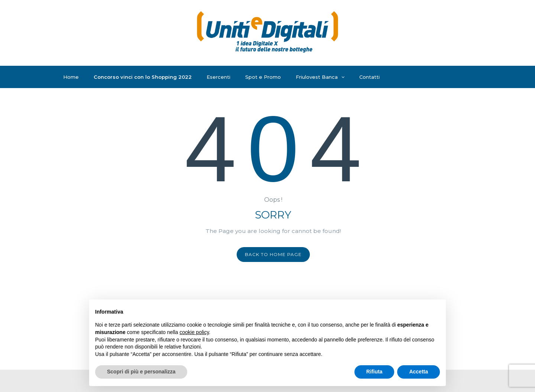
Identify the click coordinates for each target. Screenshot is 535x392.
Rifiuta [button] (374, 372)
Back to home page (273, 254)
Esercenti (218, 77)
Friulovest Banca (320, 77)
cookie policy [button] (194, 332)
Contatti (369, 77)
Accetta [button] (419, 372)
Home (71, 77)
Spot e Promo (263, 77)
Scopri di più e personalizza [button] (141, 372)
